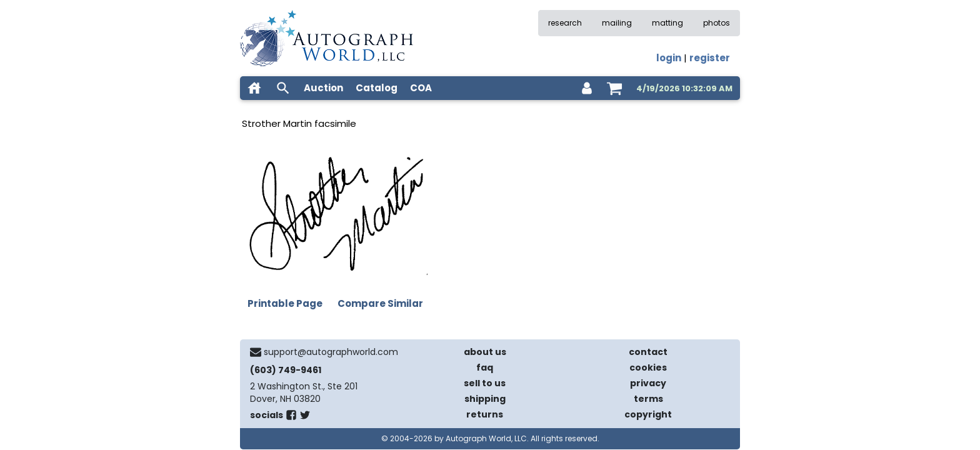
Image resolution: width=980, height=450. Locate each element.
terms (648, 399)
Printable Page (285, 303)
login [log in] (669, 58)
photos (717, 23)
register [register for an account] (710, 58)
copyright (648, 414)
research (565, 23)
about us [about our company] (485, 352)
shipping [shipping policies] (485, 399)
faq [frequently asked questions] (485, 367)
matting (667, 23)
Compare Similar (380, 303)
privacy (648, 383)
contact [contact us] (648, 352)
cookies (648, 367)
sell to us (485, 383)
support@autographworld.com (331, 352)
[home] (254, 88)
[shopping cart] (614, 88)
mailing (617, 23)
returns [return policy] (485, 414)
